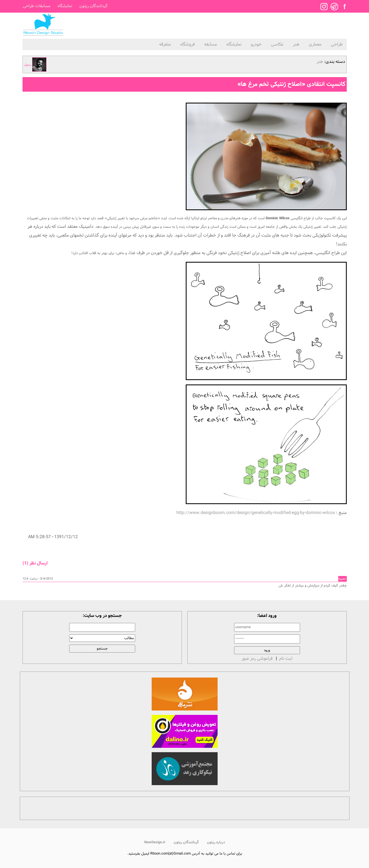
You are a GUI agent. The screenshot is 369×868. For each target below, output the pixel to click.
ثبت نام (286, 658)
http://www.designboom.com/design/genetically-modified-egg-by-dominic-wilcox (256, 513)
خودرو (256, 44)
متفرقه (165, 44)
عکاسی (277, 44)
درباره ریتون (216, 842)
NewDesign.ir (155, 842)
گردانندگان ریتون (93, 6)
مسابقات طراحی (37, 6)
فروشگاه (188, 44)
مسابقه (211, 44)
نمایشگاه (65, 6)
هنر (296, 44)
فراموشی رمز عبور (257, 658)
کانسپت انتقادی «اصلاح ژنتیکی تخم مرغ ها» (291, 84)
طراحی (337, 44)
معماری (315, 44)
